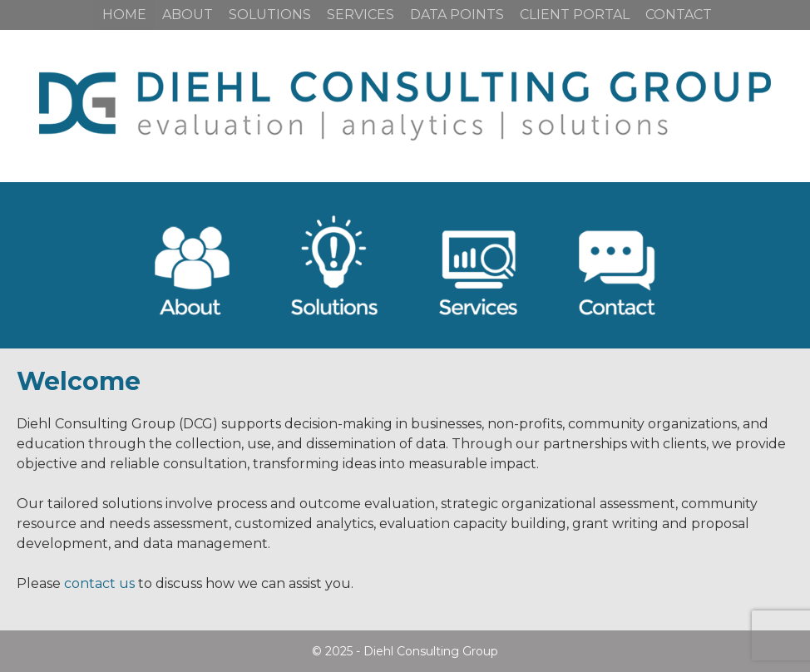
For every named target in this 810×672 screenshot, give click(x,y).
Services (361, 15)
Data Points (457, 15)
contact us (99, 583)
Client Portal (575, 15)
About (188, 15)
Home (124, 15)
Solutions (270, 15)
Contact (679, 15)
